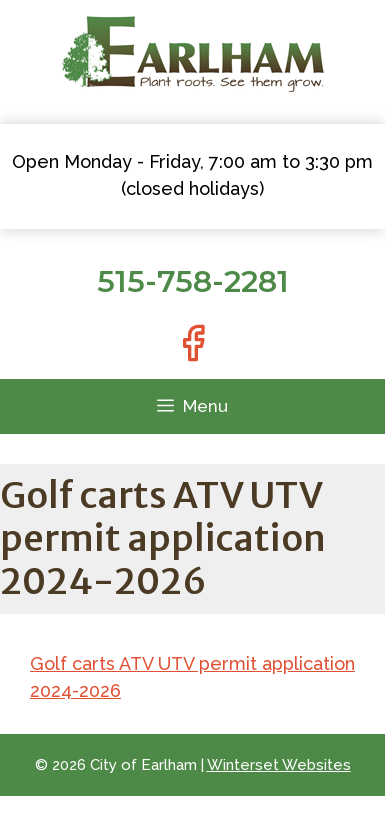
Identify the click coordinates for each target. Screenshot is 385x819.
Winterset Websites (279, 765)
